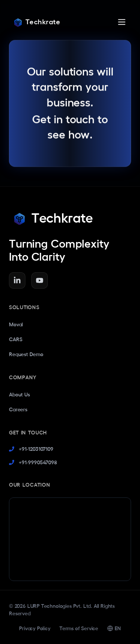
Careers (18, 409)
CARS (15, 339)
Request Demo (26, 354)
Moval (16, 324)
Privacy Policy (35, 628)
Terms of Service (79, 628)
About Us (19, 395)
